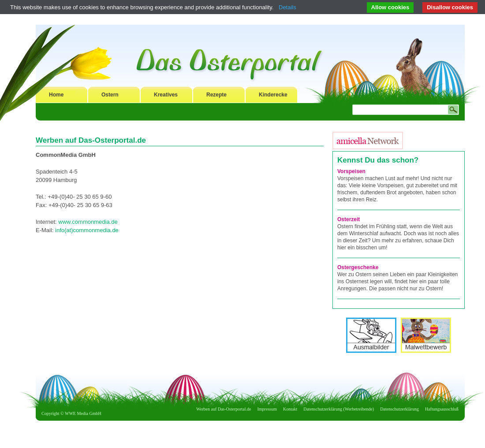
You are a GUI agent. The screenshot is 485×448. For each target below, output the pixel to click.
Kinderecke (273, 95)
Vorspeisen (351, 171)
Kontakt (290, 409)
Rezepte (216, 95)
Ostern (110, 95)
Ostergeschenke (358, 267)
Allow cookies (390, 7)
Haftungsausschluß (442, 409)
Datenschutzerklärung (399, 409)
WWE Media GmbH (83, 413)
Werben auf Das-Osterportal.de (224, 409)
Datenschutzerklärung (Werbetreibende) (339, 409)
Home (56, 95)
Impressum (267, 409)
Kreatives (166, 95)
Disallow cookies (450, 7)
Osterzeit (349, 219)
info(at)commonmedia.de (87, 230)
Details (287, 7)
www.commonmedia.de (88, 222)
